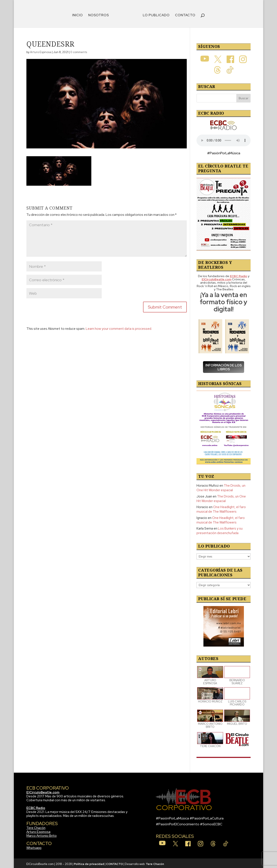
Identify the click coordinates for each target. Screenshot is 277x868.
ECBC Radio (36, 806)
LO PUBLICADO (155, 14)
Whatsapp (34, 846)
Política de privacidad (89, 862)
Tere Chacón (36, 826)
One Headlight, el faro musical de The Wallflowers (221, 508)
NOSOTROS (100, 14)
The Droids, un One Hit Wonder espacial (221, 486)
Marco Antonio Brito (42, 834)
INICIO (79, 14)
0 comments (79, 51)
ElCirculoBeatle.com (43, 791)
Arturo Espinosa (41, 51)
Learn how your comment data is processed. (119, 327)
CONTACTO (184, 14)
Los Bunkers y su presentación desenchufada (220, 529)
